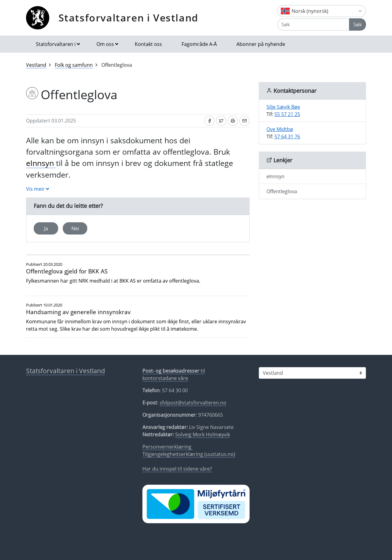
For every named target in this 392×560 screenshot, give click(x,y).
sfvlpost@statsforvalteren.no (193, 403)
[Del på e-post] (244, 121)
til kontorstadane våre (174, 374)
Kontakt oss (148, 44)
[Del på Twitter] (221, 121)
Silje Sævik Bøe (283, 107)
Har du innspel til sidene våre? (177, 469)
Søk (358, 24)
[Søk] (313, 24)
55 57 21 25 (287, 114)
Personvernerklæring (168, 447)
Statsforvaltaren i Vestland (128, 18)
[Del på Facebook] (209, 121)
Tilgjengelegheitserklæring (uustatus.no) (189, 454)
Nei (75, 228)
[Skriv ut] (233, 121)
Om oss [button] (105, 44)
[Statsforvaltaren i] (312, 373)
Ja (46, 228)
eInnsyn (41, 163)
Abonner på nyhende (261, 44)
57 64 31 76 (287, 137)
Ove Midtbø (280, 129)
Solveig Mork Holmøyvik (203, 434)
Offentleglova (282, 191)
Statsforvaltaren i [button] (56, 44)
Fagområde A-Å (199, 44)
